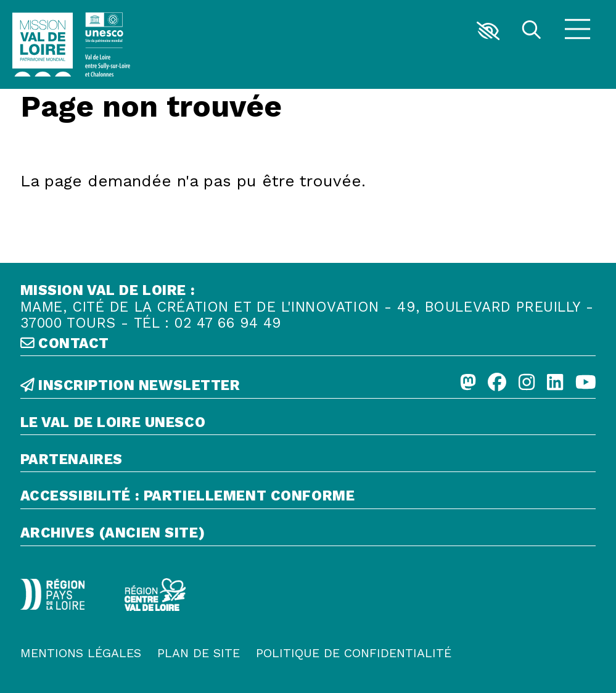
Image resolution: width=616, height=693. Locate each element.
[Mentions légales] (81, 654)
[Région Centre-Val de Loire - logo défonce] (155, 594)
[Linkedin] (555, 384)
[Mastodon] (468, 384)
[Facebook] (497, 384)
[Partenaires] (308, 462)
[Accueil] (43, 44)
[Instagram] (527, 384)
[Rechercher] (532, 31)
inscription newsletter (130, 386)
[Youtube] (586, 384)
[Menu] (577, 31)
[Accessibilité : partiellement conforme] (308, 499)
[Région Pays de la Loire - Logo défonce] (52, 594)
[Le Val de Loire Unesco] (308, 425)
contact (65, 344)
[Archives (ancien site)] (308, 536)
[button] (488, 31)
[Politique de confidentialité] (354, 654)
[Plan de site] (199, 654)
